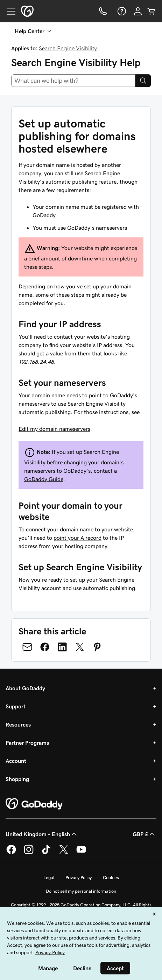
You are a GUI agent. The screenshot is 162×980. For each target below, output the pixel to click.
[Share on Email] (27, 647)
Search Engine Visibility (68, 48)
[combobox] (73, 81)
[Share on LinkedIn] (62, 647)
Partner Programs (27, 743)
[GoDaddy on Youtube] (81, 853)
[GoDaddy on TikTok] (46, 853)
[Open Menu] (8, 11)
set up (78, 580)
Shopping (17, 779)
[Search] (143, 81)
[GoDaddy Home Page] (35, 804)
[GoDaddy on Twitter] (64, 853)
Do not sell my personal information (81, 891)
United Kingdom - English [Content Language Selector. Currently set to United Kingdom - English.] (42, 834)
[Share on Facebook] (45, 647)
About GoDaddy (25, 688)
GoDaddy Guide (44, 479)
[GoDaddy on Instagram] (29, 853)
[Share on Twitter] (80, 647)
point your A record (78, 538)
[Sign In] (138, 11)
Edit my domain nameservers (54, 429)
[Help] (121, 11)
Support (16, 706)
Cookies (111, 878)
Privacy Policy (79, 878)
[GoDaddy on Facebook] (11, 853)
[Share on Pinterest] (97, 647)
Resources (18, 724)
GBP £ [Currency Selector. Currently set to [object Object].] (145, 834)
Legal (49, 878)
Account (16, 761)
